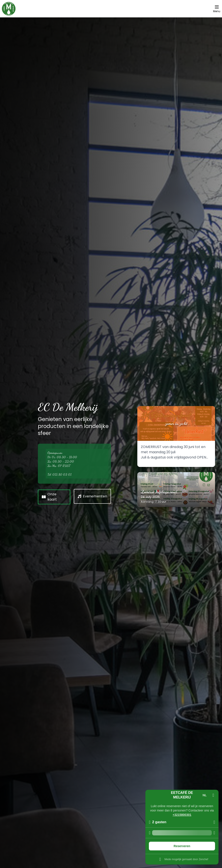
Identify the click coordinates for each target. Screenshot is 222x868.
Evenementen (92, 496)
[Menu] (217, 9)
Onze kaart (49, 496)
